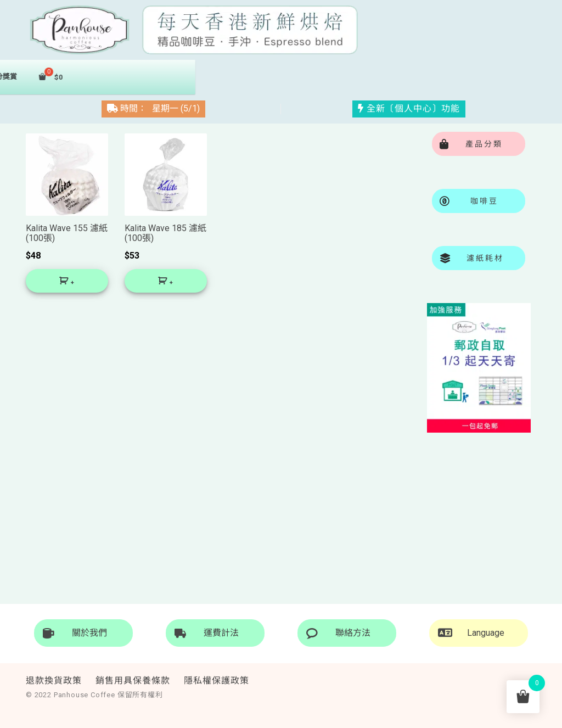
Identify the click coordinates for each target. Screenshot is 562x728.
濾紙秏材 (269, 77)
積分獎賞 (336, 77)
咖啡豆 (145, 77)
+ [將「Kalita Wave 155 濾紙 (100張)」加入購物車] (72, 284)
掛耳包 (205, 77)
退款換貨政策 (54, 681)
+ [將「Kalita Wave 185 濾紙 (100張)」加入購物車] (171, 284)
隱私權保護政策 (217, 681)
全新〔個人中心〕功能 (409, 107)
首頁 (65, 76)
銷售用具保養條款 (133, 681)
